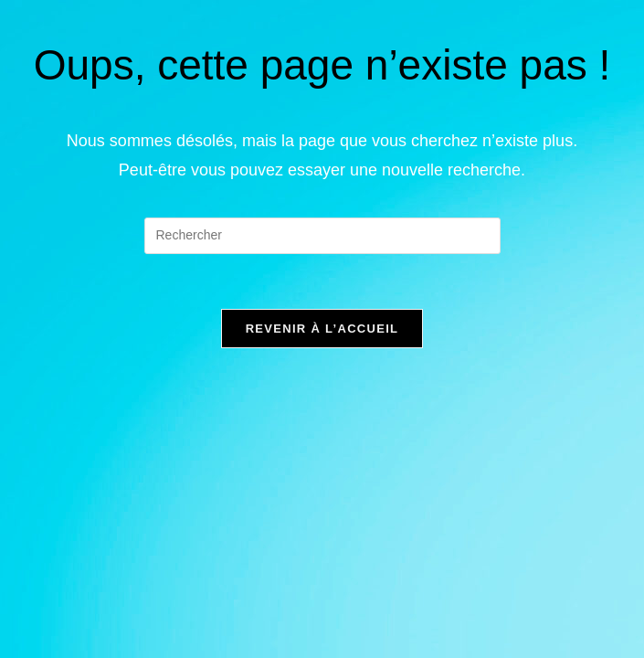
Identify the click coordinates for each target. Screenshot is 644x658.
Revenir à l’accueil (322, 329)
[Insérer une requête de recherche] (322, 236)
